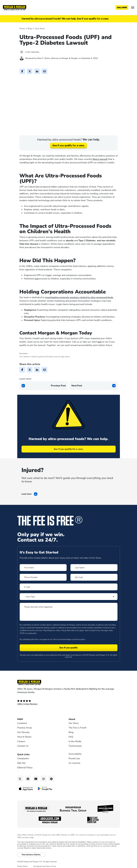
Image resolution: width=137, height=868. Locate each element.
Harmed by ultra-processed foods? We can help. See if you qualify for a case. (65, 19)
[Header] (15, 7)
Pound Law (74, 755)
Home (22, 29)
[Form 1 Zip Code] (94, 574)
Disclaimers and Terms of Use (45, 863)
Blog (30, 29)
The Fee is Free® (77, 724)
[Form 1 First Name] (43, 564)
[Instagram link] (44, 775)
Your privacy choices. (31, 851)
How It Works (24, 733)
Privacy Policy (22, 863)
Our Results (23, 729)
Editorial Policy (25, 764)
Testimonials (75, 743)
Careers (21, 738)
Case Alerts (40, 29)
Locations (22, 720)
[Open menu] (133, 8)
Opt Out (21, 760)
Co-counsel (74, 760)
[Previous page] (44, 382)
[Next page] (94, 382)
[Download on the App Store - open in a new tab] (26, 785)
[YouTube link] (36, 775)
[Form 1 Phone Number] (43, 574)
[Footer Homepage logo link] (69, 679)
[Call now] (122, 8)
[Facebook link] (28, 775)
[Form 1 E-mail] (69, 584)
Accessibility (75, 751)
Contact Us (23, 743)
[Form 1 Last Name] (94, 564)
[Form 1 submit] (69, 644)
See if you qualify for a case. (68, 142)
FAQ (71, 733)
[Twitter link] (20, 775)
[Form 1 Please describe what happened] (69, 608)
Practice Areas (25, 724)
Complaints (23, 755)
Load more (27, 491)
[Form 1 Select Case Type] (69, 593)
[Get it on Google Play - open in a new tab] (45, 785)
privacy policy (80, 636)
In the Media (75, 738)
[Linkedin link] (51, 775)
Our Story (74, 720)
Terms (55, 636)
